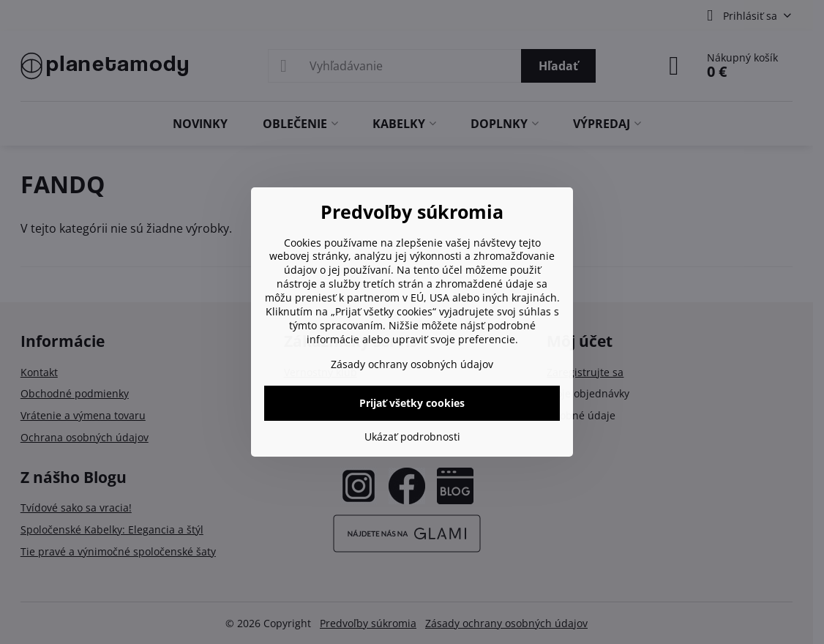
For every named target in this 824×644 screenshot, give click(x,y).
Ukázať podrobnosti (412, 437)
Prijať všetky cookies (412, 403)
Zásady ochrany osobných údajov (412, 364)
